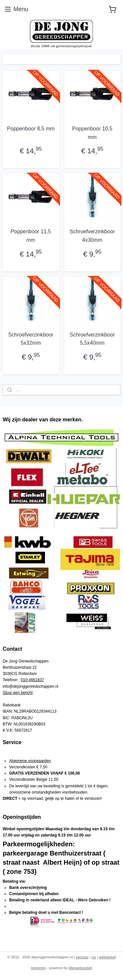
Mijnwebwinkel (81, 968)
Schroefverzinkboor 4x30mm (92, 236)
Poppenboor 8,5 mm (31, 129)
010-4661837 (33, 680)
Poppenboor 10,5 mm (92, 133)
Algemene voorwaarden (30, 761)
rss (94, 957)
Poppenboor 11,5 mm (31, 236)
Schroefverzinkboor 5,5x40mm (92, 339)
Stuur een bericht (18, 693)
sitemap (82, 957)
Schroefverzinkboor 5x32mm (31, 339)
